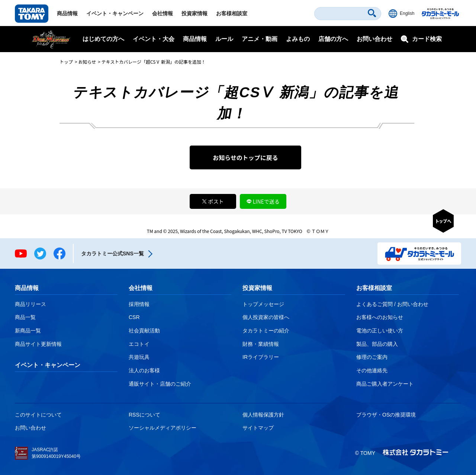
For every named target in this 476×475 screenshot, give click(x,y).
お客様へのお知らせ (380, 317)
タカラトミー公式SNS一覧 (112, 254)
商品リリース (30, 304)
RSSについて (144, 415)
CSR (134, 317)
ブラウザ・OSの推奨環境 (386, 415)
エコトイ (139, 344)
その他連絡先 (372, 370)
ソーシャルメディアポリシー (163, 428)
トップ (66, 62)
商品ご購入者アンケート (385, 384)
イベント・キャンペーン (115, 13)
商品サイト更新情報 (38, 344)
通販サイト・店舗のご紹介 (160, 384)
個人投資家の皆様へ (266, 317)
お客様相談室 (232, 13)
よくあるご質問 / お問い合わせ (392, 304)
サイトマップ (258, 428)
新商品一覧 (28, 331)
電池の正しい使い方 (380, 331)
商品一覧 (25, 317)
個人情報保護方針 (263, 415)
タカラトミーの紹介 (266, 331)
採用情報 (139, 304)
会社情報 (163, 13)
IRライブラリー (261, 357)
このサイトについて (38, 415)
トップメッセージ (263, 304)
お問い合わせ (374, 39)
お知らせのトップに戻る (245, 157)
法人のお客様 (144, 370)
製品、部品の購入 (377, 344)
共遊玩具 (139, 357)
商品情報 (67, 13)
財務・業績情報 (261, 344)
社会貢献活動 (144, 331)
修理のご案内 (372, 357)
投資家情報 (194, 13)
